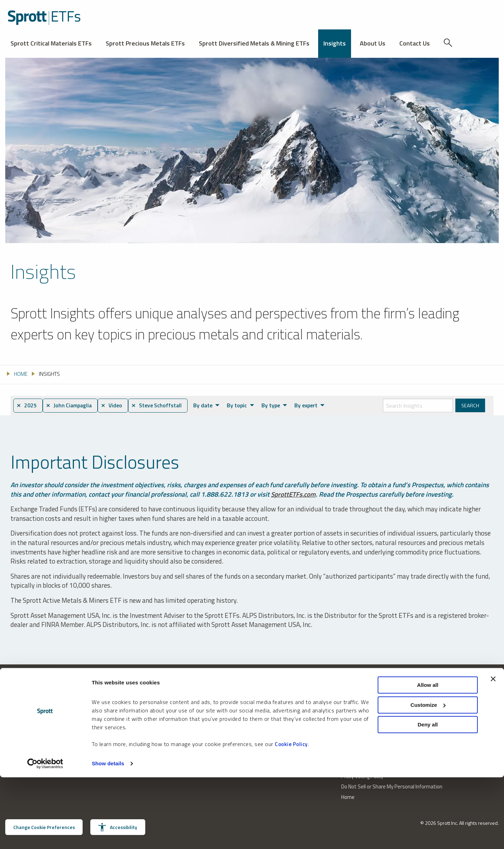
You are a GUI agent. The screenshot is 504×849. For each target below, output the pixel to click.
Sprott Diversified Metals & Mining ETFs (254, 43)
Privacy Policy (356, 725)
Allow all (428, 757)
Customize (428, 777)
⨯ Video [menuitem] (116, 406)
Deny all (428, 796)
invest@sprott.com (112, 738)
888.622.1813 (20, 738)
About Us (373, 43)
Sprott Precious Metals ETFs (145, 43)
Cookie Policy (291, 816)
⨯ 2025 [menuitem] (27, 406)
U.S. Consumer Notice (365, 735)
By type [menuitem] (277, 405)
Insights (335, 43)
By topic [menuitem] (244, 405)
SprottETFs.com (294, 494)
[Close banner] (493, 751)
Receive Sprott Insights (284, 738)
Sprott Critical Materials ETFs (51, 43)
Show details (108, 835)
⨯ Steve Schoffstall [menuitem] (163, 406)
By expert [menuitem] (312, 405)
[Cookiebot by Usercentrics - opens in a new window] (45, 835)
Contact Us (415, 43)
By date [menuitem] (210, 405)
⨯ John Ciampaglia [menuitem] (71, 406)
